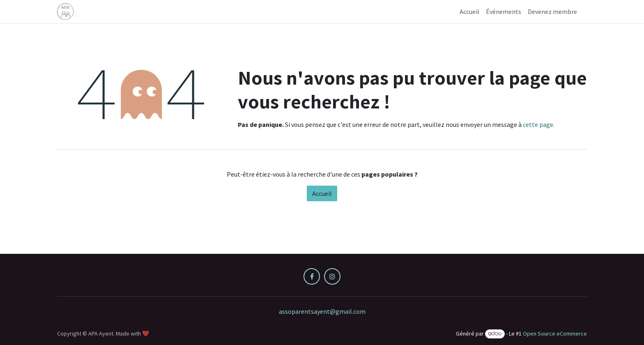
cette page (538, 124)
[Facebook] (312, 276)
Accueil (322, 193)
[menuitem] (469, 11)
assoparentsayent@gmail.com (322, 311)
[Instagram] (332, 276)
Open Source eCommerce (555, 333)
